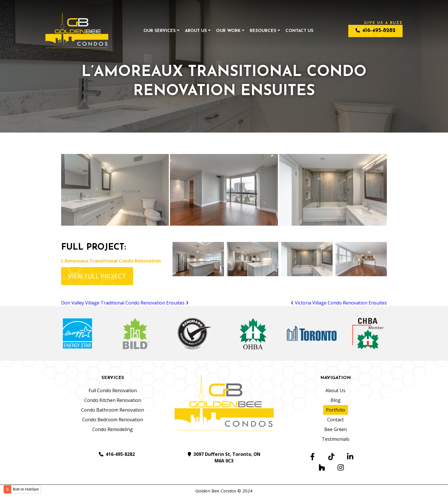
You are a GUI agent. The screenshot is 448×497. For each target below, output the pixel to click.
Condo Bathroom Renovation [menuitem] (113, 410)
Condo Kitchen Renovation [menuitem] (113, 400)
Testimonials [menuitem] (336, 439)
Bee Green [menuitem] (336, 429)
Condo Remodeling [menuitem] (113, 429)
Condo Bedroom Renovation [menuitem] (113, 420)
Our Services (160, 31)
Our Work (228, 31)
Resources (263, 31)
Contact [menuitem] (335, 420)
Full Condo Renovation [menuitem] (113, 390)
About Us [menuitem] (335, 390)
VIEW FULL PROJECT (97, 276)
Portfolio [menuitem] (336, 410)
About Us (196, 31)
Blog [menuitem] (336, 400)
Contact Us (299, 31)
